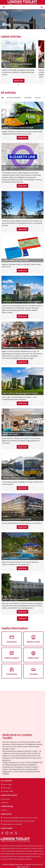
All (2, 98)
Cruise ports (12, 674)
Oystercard (12, 642)
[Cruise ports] (12, 669)
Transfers (33, 674)
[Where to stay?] (33, 637)
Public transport (12, 658)
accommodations (14, 98)
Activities (28, 98)
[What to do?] (33, 653)
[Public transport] (12, 653)
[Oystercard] (12, 637)
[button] (4, 7)
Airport (38, 98)
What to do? (33, 658)
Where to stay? (33, 642)
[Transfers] (33, 669)
